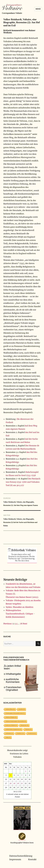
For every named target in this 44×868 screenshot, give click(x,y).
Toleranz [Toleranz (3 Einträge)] (28, 729)
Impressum (15, 859)
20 (18, 783)
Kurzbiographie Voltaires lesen (22, 843)
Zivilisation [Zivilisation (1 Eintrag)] (9, 733)
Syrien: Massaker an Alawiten (20, 607)
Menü (38, 9)
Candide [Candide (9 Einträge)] (22, 709)
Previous (7, 624)
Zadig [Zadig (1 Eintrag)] (8, 737)
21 (22, 783)
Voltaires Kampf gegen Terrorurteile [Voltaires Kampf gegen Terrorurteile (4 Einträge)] (16, 721)
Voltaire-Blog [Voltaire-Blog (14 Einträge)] (10, 709)
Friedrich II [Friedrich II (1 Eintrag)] (20, 733)
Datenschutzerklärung (21, 856)
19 (14, 783)
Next (25, 624)
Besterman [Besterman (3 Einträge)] (24, 725)
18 (10, 783)
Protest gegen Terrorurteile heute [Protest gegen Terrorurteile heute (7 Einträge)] (15, 713)
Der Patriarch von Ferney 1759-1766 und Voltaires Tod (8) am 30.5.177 (23, 482)
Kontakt (32, 859)
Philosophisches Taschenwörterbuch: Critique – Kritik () (20, 614)
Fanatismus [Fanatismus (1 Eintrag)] (32, 733)
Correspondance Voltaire (12, 13)
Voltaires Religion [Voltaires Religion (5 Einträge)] (11, 717)
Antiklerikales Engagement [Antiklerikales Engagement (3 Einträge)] (13, 729)
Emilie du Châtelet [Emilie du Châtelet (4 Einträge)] (11, 725)
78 (21, 624)
